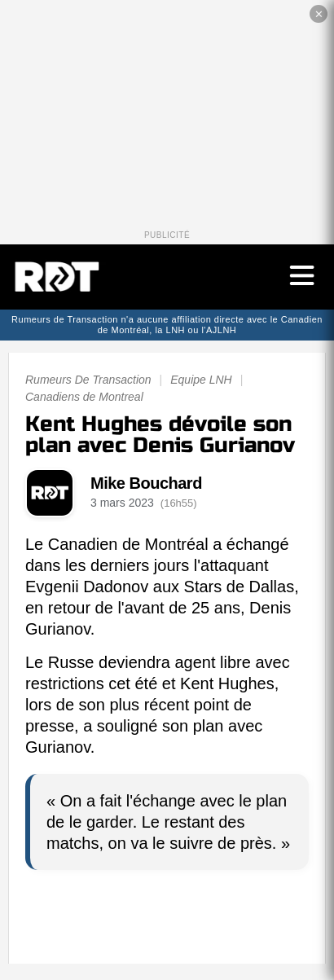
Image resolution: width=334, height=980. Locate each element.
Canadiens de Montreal (84, 397)
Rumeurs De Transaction (88, 380)
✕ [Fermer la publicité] (319, 14)
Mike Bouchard (146, 483)
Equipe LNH (201, 380)
